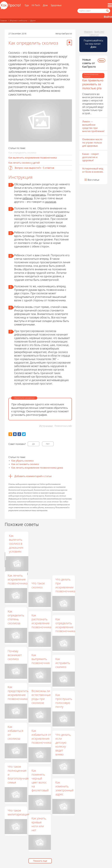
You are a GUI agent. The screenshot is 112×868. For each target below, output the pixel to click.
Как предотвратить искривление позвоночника (18, 693)
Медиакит (88, 32)
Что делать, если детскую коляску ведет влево (63, 744)
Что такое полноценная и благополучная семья (18, 774)
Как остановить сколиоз (25, 464)
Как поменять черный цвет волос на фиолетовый (40, 780)
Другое (33, 21)
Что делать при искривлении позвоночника (65, 585)
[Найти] (107, 11)
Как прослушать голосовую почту (64, 701)
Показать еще (40, 861)
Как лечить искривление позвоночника (18, 579)
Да (34, 444)
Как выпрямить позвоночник (41, 659)
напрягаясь (38, 195)
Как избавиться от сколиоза (16, 733)
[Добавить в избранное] (69, 43)
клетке (60, 215)
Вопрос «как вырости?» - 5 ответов (34, 168)
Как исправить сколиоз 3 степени (15, 542)
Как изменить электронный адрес (64, 788)
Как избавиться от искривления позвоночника (41, 737)
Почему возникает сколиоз (15, 655)
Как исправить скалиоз (63, 663)
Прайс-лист (99, 32)
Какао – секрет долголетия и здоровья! (91, 157)
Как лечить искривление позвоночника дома (37, 468)
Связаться (94, 35)
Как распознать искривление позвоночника (41, 621)
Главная (3, 21)
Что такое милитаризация (19, 812)
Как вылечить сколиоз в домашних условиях (63, 544)
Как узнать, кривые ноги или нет (39, 824)
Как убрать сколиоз (22, 461)
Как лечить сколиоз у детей (24, 163)
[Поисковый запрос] (94, 11)
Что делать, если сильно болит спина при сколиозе (39, 546)
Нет (48, 444)
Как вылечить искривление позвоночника (33, 158)
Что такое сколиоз (38, 585)
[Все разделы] (110, 5)
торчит (41, 226)
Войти (108, 17)
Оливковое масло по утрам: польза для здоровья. (92, 143)
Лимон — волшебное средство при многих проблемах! (93, 126)
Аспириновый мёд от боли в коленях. (93, 170)
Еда (27, 5)
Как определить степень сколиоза (16, 617)
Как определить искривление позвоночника (65, 625)
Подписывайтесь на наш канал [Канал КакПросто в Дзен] (93, 44)
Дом (45, 5)
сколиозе (50, 202)
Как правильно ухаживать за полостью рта (93, 84)
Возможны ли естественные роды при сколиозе (41, 697)
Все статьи (93, 180)
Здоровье (56, 5)
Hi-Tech (36, 5)
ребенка (28, 198)
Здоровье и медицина (18, 21)
